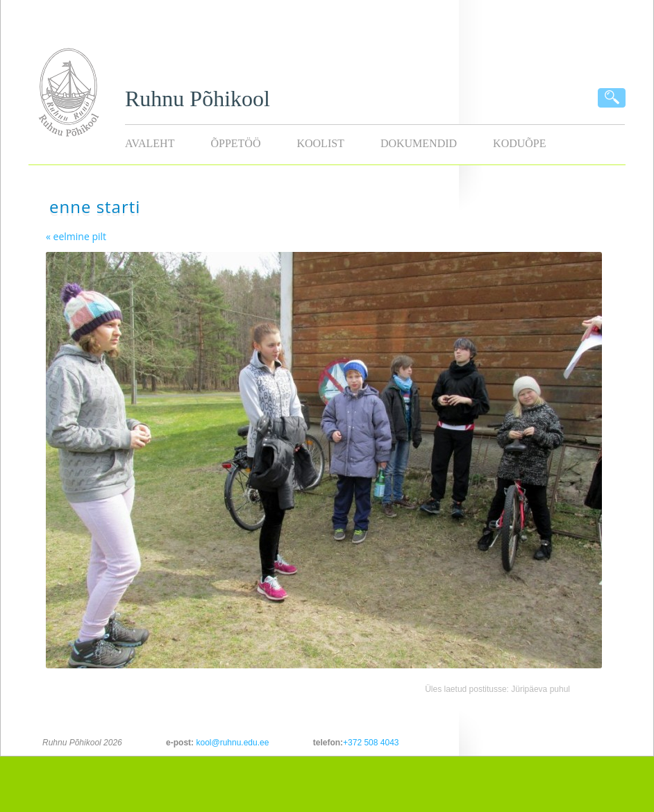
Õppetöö (235, 143)
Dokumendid (419, 143)
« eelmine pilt (76, 236)
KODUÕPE (519, 143)
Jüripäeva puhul (540, 689)
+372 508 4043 (371, 743)
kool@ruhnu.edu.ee (232, 743)
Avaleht (150, 143)
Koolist (320, 143)
